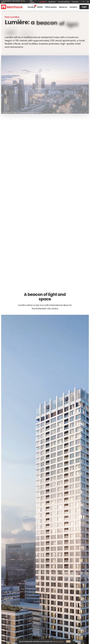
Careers (75, 2)
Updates (52, 2)
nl (84, 2)
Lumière (43, 2)
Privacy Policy (58, 641)
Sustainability (64, 2)
